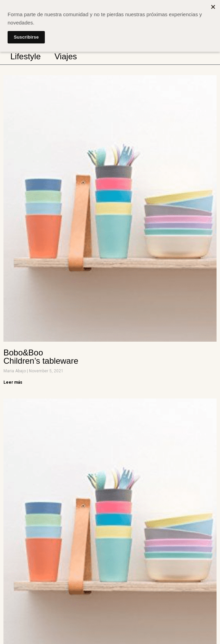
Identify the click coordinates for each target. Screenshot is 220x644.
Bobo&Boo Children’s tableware (41, 357)
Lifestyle (26, 56)
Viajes (66, 56)
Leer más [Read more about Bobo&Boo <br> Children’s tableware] (13, 382)
